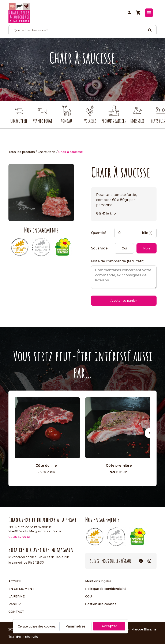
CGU (89, 596)
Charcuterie (47, 152)
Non (147, 248)
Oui (124, 248)
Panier (15, 604)
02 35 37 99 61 (19, 537)
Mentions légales (98, 581)
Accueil (15, 581)
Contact (16, 612)
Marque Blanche (144, 629)
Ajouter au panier (124, 301)
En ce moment (21, 589)
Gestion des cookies (101, 604)
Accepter (109, 626)
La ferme (17, 596)
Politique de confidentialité (106, 589)
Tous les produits (22, 152)
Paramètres (75, 626)
